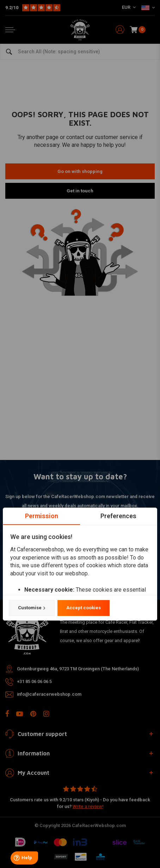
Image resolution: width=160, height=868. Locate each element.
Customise (32, 608)
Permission (42, 516)
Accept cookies (84, 608)
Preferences (118, 516)
